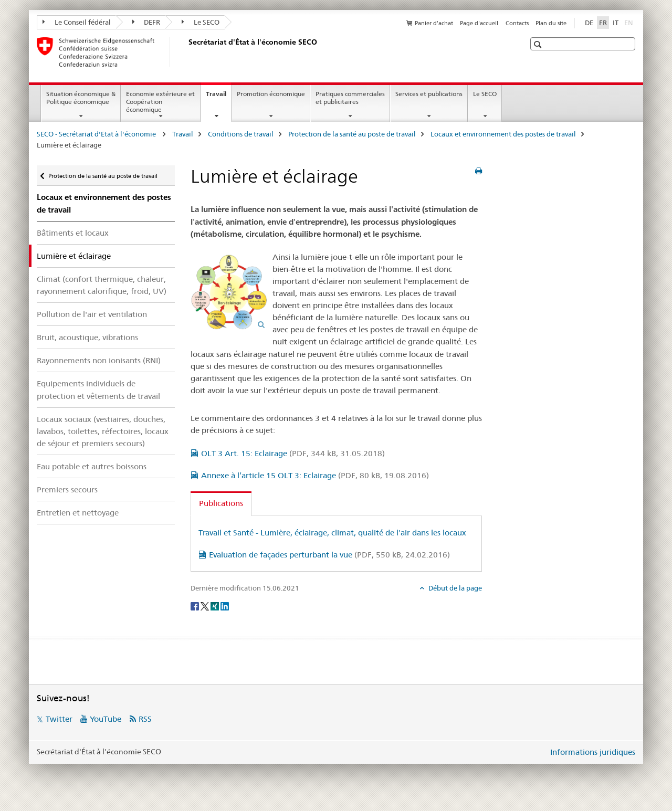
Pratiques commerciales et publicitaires (350, 98)
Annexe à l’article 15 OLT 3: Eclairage (315, 475)
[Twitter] (206, 605)
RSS (145, 719)
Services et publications (429, 94)
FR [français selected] (603, 23)
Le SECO (201, 22)
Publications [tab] (221, 503)
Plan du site (551, 23)
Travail (218, 97)
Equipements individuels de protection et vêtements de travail (98, 389)
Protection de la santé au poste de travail (352, 134)
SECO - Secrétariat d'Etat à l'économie (97, 134)
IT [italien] (616, 23)
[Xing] (216, 605)
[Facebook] (196, 605)
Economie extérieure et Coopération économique (160, 102)
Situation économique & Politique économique (81, 98)
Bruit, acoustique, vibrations (87, 337)
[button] (539, 44)
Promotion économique (271, 94)
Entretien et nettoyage (78, 513)
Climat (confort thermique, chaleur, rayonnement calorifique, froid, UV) (102, 285)
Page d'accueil (479, 23)
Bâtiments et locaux (73, 233)
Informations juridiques (593, 752)
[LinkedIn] (225, 605)
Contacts (517, 23)
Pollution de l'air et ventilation (92, 314)
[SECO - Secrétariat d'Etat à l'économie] (186, 52)
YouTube (106, 719)
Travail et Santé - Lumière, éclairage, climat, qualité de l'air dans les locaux (332, 533)
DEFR (146, 22)
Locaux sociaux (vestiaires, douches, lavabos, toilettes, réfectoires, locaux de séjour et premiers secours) (103, 431)
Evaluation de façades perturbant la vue (329, 555)
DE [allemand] (589, 23)
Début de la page (454, 588)
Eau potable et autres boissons (92, 466)
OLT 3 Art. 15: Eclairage (293, 453)
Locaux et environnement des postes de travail (503, 134)
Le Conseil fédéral (77, 22)
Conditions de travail (241, 134)
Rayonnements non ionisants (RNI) (99, 360)
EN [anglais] (630, 22)
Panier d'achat (434, 23)
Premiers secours (67, 489)
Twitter (59, 719)
